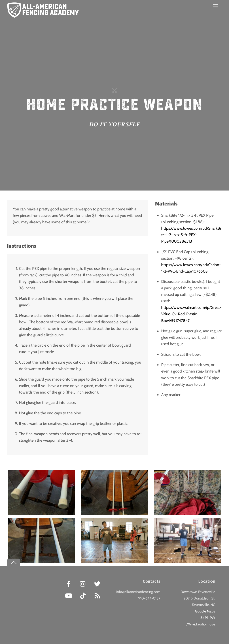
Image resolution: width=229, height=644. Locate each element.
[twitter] (98, 584)
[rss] (98, 595)
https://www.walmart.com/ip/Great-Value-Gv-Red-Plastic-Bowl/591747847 (191, 314)
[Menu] (215, 6)
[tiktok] (84, 595)
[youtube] (69, 595)
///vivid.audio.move (201, 624)
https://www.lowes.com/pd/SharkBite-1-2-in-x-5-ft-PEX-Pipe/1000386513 (191, 235)
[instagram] (84, 584)
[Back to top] (14, 562)
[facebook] (69, 584)
